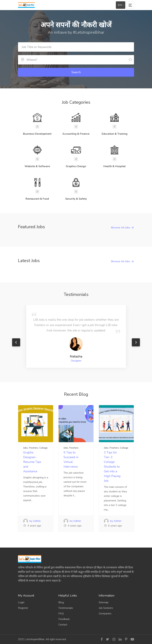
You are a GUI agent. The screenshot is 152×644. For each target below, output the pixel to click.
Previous (16, 342)
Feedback (64, 619)
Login (21, 602)
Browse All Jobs (121, 228)
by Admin (32, 521)
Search (76, 72)
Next (136, 342)
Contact (63, 625)
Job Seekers (106, 608)
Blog (61, 602)
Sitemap (104, 602)
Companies (105, 614)
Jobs (25, 448)
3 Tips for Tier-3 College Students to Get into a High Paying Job (112, 467)
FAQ (61, 614)
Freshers (34, 448)
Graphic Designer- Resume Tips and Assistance (32, 462)
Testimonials (66, 608)
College (43, 448)
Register (23, 608)
